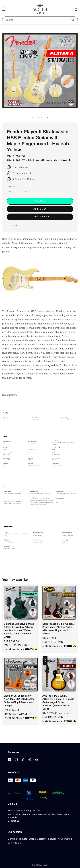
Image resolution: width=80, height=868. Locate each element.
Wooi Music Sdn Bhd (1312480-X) (26, 811)
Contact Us (14, 821)
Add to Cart (40, 209)
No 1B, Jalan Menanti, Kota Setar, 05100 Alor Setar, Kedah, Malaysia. (39, 816)
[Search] (73, 20)
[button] (4, 9)
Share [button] (12, 226)
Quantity (11, 186)
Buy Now (40, 201)
